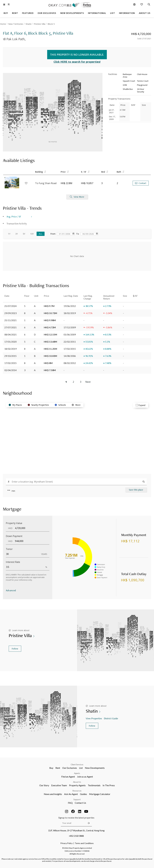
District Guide (111, 718)
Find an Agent (68, 777)
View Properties (94, 718)
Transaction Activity (17, 223)
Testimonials (94, 785)
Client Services (77, 765)
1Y (9, 234)
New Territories (16, 24)
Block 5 (51, 24)
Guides (83, 794)
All (41, 234)
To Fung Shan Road (46, 183)
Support (77, 799)
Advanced (11, 590)
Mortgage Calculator (100, 794)
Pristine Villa (40, 24)
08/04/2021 (10, 334)
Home (3, 24)
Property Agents (77, 785)
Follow (15, 649)
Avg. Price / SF (14, 216)
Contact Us (80, 803)
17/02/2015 (10, 363)
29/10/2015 (10, 356)
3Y (17, 234)
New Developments (95, 768)
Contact (141, 183)
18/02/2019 (10, 349)
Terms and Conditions (84, 843)
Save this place (136, 490)
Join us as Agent (85, 777)
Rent (58, 768)
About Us (77, 782)
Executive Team (59, 785)
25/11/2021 (10, 320)
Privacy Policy (67, 843)
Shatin (29, 24)
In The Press (109, 785)
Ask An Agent (71, 794)
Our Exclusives (70, 768)
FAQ (70, 803)
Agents (77, 773)
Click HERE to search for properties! (77, 62)
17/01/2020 (10, 342)
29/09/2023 (10, 313)
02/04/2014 (10, 370)
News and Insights (53, 794)
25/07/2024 (10, 306)
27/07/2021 (10, 327)
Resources (77, 791)
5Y (24, 234)
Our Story (44, 785)
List (81, 768)
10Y (32, 234)
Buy (51, 768)
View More (77, 197)
